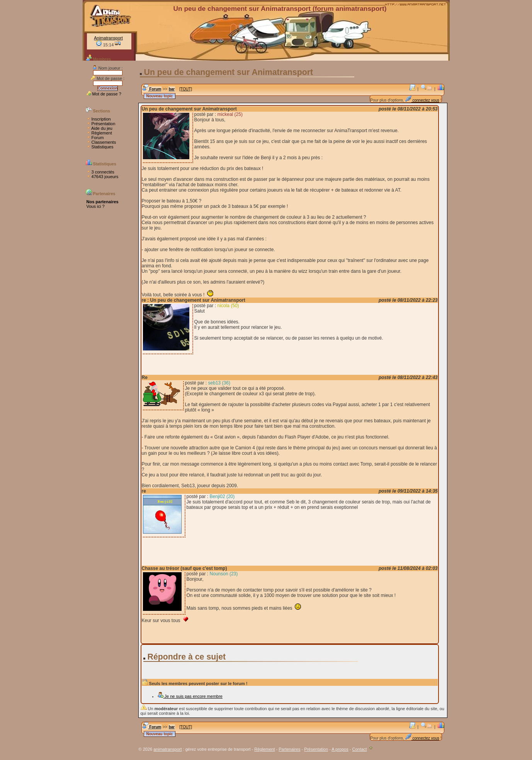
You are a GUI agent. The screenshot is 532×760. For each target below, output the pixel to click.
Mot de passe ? (104, 94)
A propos (340, 749)
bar (172, 89)
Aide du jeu (100, 128)
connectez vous (422, 100)
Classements (101, 142)
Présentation (101, 124)
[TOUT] (186, 89)
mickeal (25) (230, 114)
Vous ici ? (96, 206)
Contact (359, 749)
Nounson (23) (224, 574)
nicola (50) (228, 306)
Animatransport (108, 38)
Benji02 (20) (222, 496)
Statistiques (100, 147)
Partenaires (289, 749)
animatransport (167, 749)
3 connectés (100, 172)
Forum (95, 138)
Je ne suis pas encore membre (190, 696)
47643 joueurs (103, 177)
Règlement (99, 133)
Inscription (99, 119)
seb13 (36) (219, 383)
